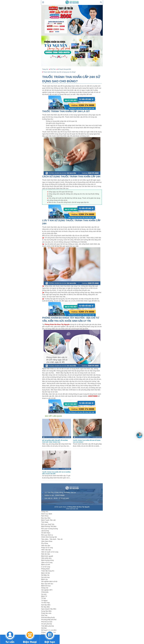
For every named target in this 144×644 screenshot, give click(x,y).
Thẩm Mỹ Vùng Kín (48, 571)
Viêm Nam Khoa (47, 541)
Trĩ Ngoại (44, 601)
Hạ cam (44, 594)
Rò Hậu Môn (46, 607)
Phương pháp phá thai (49, 620)
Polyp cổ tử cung (47, 548)
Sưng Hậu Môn (46, 611)
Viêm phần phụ (46, 558)
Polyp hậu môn (46, 613)
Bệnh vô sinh (46, 565)
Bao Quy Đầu (46, 518)
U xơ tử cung (46, 567)
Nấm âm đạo (46, 554)
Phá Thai (44, 615)
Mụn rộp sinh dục (47, 584)
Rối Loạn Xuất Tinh (48, 524)
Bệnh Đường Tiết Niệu (49, 526)
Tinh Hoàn (45, 522)
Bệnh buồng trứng (47, 560)
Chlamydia (45, 592)
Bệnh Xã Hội (46, 573)
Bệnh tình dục (46, 586)
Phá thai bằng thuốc (48, 617)
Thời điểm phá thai (48, 626)
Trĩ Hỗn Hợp (45, 603)
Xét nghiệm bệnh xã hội (49, 581)
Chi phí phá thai (47, 624)
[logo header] (72, 2)
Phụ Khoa (45, 543)
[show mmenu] (43, 2)
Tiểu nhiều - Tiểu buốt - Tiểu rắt (52, 539)
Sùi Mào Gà (45, 575)
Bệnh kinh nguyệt (47, 556)
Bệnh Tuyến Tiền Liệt (48, 520)
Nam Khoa (45, 516)
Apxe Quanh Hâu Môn (49, 609)
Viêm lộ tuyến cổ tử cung (50, 552)
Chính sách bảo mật (72, 509)
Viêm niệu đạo (46, 550)
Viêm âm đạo (46, 546)
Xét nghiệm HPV (47, 590)
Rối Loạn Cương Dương (50, 529)
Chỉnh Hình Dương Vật (49, 537)
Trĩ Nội (44, 598)
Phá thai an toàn (47, 622)
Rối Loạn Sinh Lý (47, 535)
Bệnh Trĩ (44, 596)
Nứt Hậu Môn (46, 605)
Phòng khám (46, 569)
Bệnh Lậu (45, 579)
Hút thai (44, 628)
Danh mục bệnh (47, 514)
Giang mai (45, 588)
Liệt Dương (45, 531)
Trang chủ (45, 512)
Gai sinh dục (46, 577)
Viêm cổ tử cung (47, 562)
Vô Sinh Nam (46, 533)
